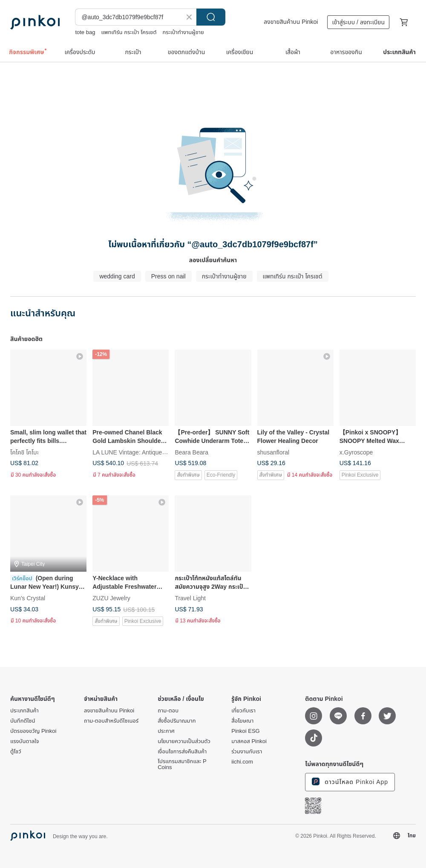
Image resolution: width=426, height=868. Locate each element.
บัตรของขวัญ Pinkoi (33, 731)
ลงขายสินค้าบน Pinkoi (291, 22)
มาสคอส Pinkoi (249, 741)
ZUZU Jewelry (111, 598)
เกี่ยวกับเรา (243, 711)
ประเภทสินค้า (24, 711)
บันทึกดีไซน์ (23, 721)
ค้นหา (211, 17)
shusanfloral (273, 452)
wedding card (117, 276)
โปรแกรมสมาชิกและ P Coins (182, 764)
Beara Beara (191, 452)
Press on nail (168, 276)
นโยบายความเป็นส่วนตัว (184, 741)
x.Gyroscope (356, 452)
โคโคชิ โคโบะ (24, 452)
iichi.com (242, 762)
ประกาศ (166, 731)
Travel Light (190, 598)
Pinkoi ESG (245, 731)
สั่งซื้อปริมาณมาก (177, 721)
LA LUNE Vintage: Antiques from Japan (144, 452)
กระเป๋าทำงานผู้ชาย (183, 32)
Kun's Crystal (28, 598)
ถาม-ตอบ (168, 711)
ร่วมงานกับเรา (247, 752)
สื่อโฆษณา (242, 721)
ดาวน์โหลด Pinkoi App (350, 781)
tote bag (85, 32)
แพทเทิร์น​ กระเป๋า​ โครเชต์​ (129, 32)
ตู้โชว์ (16, 752)
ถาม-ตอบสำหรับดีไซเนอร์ (111, 721)
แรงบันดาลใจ (24, 741)
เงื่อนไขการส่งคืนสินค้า (182, 752)
